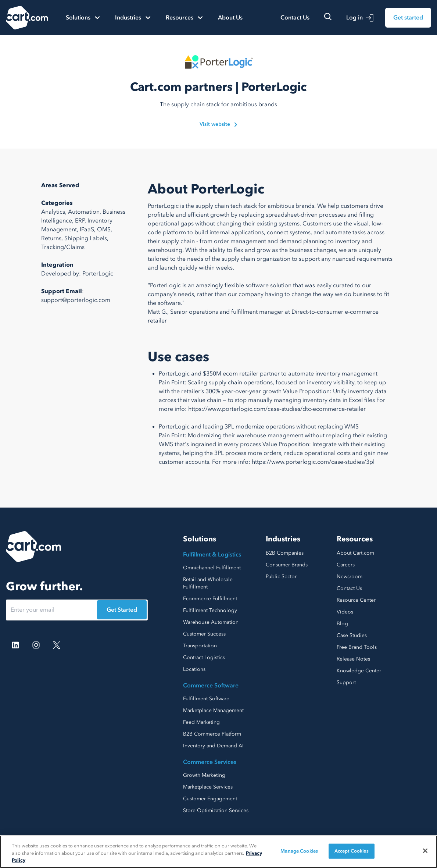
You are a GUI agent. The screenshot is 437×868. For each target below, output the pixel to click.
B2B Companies (285, 553)
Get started (408, 18)
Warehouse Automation (211, 622)
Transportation (200, 646)
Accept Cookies (352, 851)
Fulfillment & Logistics (212, 555)
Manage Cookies (299, 851)
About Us (230, 18)
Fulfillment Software (206, 699)
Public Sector (281, 577)
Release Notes (353, 659)
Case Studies (352, 635)
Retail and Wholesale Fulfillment (208, 583)
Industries (283, 539)
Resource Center (356, 600)
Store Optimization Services (216, 810)
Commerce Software (211, 686)
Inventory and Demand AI (213, 746)
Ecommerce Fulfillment (210, 599)
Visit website (218, 124)
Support (346, 682)
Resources (355, 539)
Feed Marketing (201, 722)
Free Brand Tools (357, 647)
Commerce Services (210, 762)
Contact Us (295, 18)
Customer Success (204, 634)
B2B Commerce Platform (212, 734)
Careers (346, 565)
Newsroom (350, 577)
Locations (194, 669)
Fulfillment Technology (210, 610)
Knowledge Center (359, 671)
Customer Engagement (210, 799)
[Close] (425, 851)
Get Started (122, 610)
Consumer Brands (287, 565)
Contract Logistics (204, 657)
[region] (218, 852)
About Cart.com (355, 553)
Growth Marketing (204, 775)
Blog (342, 624)
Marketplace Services (208, 787)
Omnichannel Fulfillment (212, 568)
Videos (345, 612)
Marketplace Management (213, 710)
